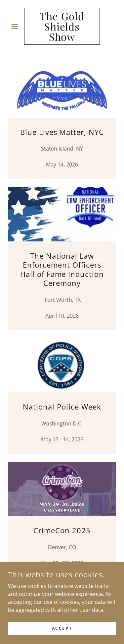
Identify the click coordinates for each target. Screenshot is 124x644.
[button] (16, 27)
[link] (62, 26)
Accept (62, 628)
